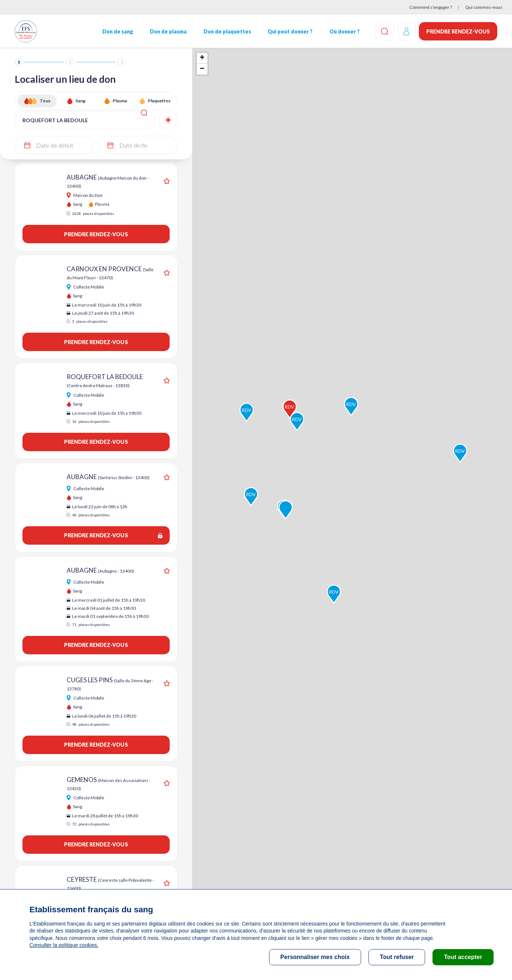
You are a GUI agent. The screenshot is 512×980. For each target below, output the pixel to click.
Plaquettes (159, 101)
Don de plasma (168, 31)
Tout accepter (463, 957)
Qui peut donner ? (290, 31)
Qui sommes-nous (484, 7)
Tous (45, 101)
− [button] (202, 69)
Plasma (120, 101)
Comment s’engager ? (431, 7)
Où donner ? (344, 31)
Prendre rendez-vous (458, 31)
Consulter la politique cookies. (64, 945)
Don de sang (117, 31)
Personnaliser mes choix (315, 957)
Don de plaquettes (227, 31)
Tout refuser (397, 957)
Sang (80, 101)
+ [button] (202, 58)
